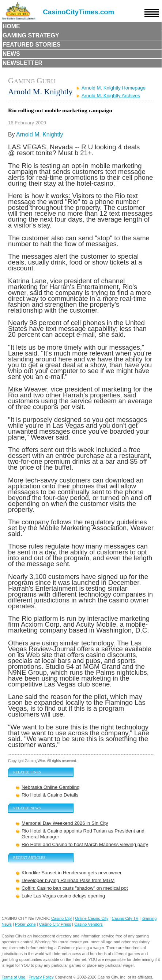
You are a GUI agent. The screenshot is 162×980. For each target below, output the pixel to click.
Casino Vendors (88, 924)
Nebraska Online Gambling (50, 787)
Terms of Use (13, 977)
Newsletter (22, 63)
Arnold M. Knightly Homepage (114, 88)
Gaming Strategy (31, 35)
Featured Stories (32, 45)
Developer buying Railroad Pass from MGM (68, 880)
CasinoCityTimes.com (78, 12)
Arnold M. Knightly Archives (111, 96)
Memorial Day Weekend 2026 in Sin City (65, 823)
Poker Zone (25, 924)
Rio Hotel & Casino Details (50, 795)
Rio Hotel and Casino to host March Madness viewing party (85, 844)
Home (11, 26)
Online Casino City (92, 918)
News (11, 54)
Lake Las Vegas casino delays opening (63, 896)
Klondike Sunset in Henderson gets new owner (71, 873)
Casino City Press (55, 924)
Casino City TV (125, 918)
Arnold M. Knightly (39, 134)
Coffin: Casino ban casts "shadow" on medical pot (75, 888)
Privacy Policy (41, 977)
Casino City (61, 918)
